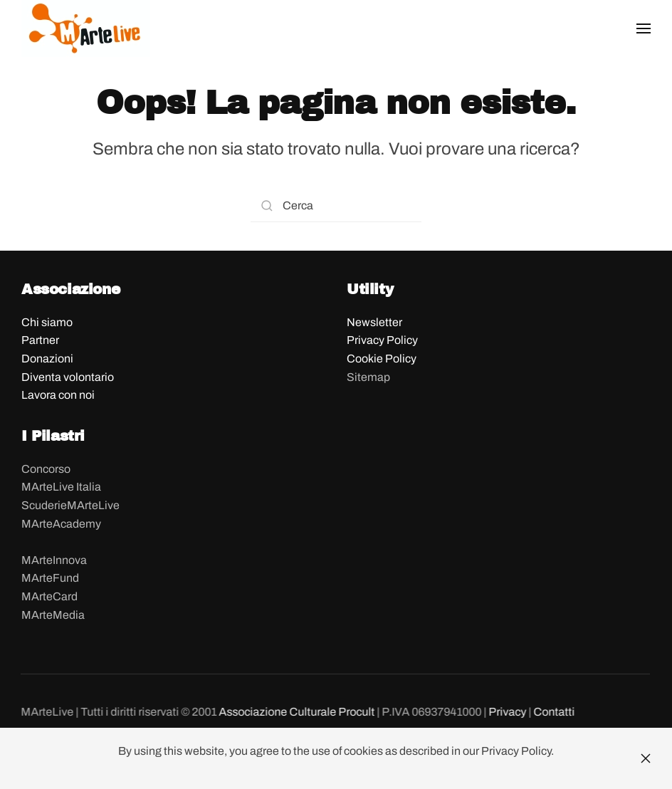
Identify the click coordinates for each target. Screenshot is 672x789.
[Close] (646, 758)
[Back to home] (86, 28)
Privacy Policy (382, 340)
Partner (40, 340)
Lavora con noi (58, 395)
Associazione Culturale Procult (297, 712)
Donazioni (47, 359)
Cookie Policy (382, 359)
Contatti (553, 712)
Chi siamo (47, 322)
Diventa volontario (68, 377)
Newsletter (374, 322)
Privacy (506, 712)
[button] (644, 28)
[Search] (336, 206)
